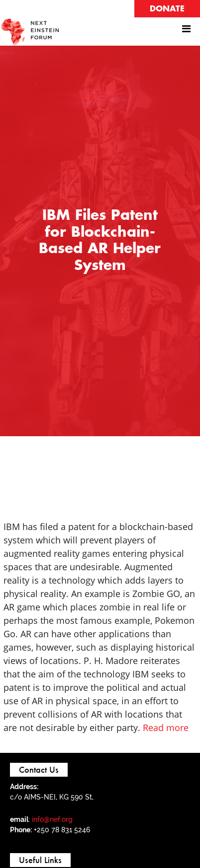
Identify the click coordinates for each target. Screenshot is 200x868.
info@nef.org (52, 819)
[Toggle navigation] (186, 31)
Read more (166, 728)
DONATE (167, 9)
